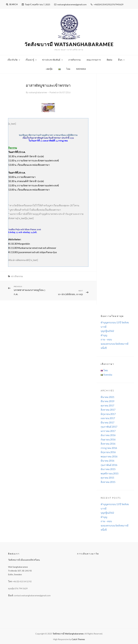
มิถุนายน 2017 (108, 414)
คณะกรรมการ (94, 60)
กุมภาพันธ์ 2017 (109, 427)
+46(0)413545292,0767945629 (107, 4)
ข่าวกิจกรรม (17, 276)
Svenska (81, 69)
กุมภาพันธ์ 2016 (109, 465)
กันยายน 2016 (108, 439)
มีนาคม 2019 (107, 401)
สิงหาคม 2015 (108, 482)
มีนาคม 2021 (107, 397)
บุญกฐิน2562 (107, 331)
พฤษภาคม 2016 (109, 456)
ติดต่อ (110, 60)
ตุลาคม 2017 (107, 405)
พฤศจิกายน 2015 (110, 473)
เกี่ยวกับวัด (14, 60)
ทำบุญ (104, 335)
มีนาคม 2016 (107, 461)
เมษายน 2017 (108, 418)
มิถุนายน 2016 (108, 452)
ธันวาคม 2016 (108, 435)
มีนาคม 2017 (107, 422)
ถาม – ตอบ (106, 339)
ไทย (68, 69)
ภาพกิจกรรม (75, 60)
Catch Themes (78, 639)
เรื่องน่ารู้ (31, 60)
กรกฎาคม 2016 (109, 448)
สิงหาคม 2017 (108, 410)
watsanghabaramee (38, 92)
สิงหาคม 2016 (108, 444)
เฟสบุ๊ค (49, 69)
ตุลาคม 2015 (107, 478)
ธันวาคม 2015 (108, 469)
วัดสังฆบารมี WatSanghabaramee (69, 44)
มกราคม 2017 (108, 431)
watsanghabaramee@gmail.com (70, 4)
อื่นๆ (122, 60)
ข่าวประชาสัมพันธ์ (53, 60)
